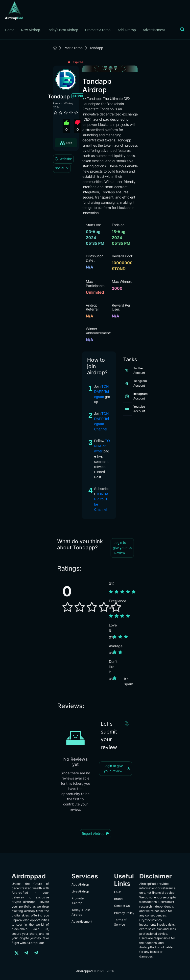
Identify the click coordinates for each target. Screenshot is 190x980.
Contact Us (122, 906)
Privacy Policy (124, 913)
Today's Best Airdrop (63, 30)
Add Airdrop (127, 30)
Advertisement (154, 30)
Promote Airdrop (98, 30)
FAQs (118, 892)
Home (10, 30)
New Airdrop (31, 30)
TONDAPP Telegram (102, 392)
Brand (118, 899)
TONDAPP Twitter (102, 446)
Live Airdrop (80, 891)
